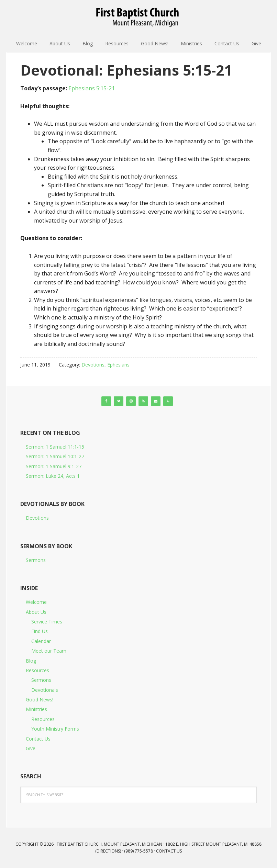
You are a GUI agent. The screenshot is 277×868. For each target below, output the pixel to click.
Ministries (36, 709)
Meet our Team (49, 651)
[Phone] (168, 401)
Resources (37, 670)
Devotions (93, 365)
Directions (108, 851)
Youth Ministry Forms (55, 729)
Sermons (36, 560)
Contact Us (38, 739)
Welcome (36, 602)
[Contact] (156, 401)
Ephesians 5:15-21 (92, 88)
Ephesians (118, 365)
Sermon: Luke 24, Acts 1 (53, 476)
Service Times (47, 622)
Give (31, 748)
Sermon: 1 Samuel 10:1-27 (55, 456)
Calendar (41, 641)
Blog (31, 661)
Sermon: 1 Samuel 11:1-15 (55, 447)
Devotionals (45, 690)
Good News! (40, 700)
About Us (36, 612)
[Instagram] (131, 401)
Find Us (40, 631)
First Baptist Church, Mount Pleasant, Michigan (138, 17)
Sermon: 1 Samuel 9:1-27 (54, 466)
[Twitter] (119, 401)
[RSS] (143, 401)
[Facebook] (106, 401)
